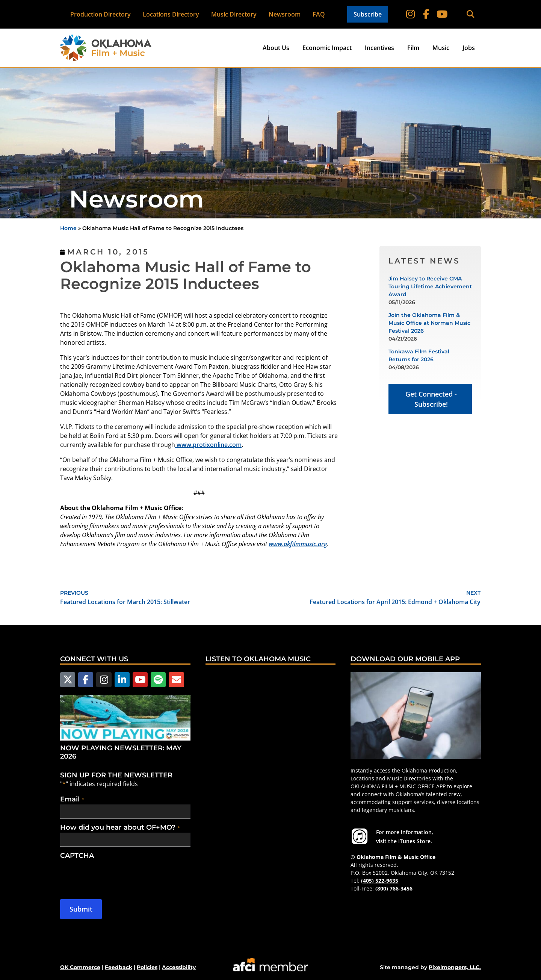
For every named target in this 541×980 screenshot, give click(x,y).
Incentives (379, 48)
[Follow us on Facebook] (85, 679)
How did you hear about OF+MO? (120, 827)
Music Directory (234, 14)
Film (413, 48)
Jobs (469, 48)
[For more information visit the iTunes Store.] (360, 836)
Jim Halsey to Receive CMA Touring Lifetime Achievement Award (430, 286)
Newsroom (285, 14)
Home (68, 228)
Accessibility (179, 966)
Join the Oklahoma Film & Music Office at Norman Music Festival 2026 (429, 323)
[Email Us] (172, 679)
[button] (470, 14)
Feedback (119, 966)
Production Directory (101, 14)
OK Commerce (80, 966)
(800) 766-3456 (394, 888)
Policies (147, 966)
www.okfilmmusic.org (298, 544)
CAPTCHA (77, 855)
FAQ (319, 14)
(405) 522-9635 (380, 881)
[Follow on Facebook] (427, 14)
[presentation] (117, 875)
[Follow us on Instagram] (102, 679)
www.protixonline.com (208, 445)
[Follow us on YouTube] (137, 679)
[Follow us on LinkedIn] (119, 679)
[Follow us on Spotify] (154, 679)
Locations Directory (171, 14)
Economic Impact (327, 48)
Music (441, 48)
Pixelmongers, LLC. (455, 966)
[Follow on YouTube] (442, 14)
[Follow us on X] (67, 679)
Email (72, 798)
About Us (276, 48)
